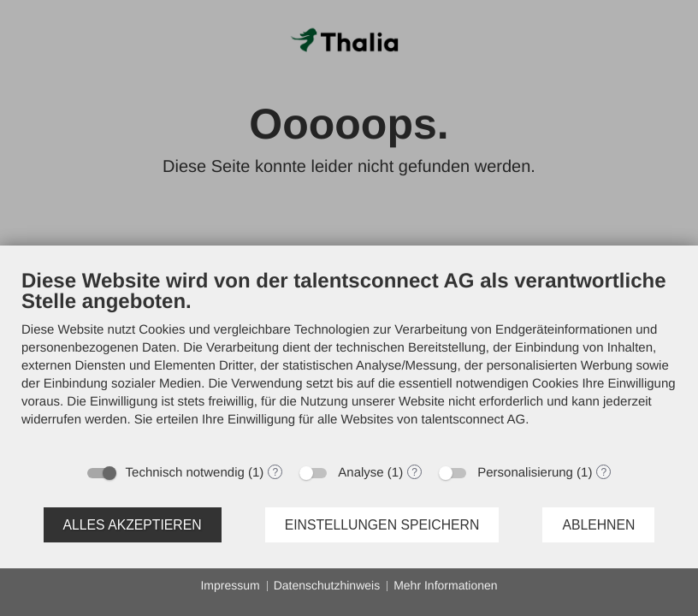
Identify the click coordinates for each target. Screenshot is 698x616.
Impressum (230, 585)
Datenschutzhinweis (327, 585)
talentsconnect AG (473, 420)
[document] (349, 361)
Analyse (361, 473)
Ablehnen (598, 525)
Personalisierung (525, 473)
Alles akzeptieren (133, 525)
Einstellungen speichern (382, 525)
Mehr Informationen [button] (445, 585)
